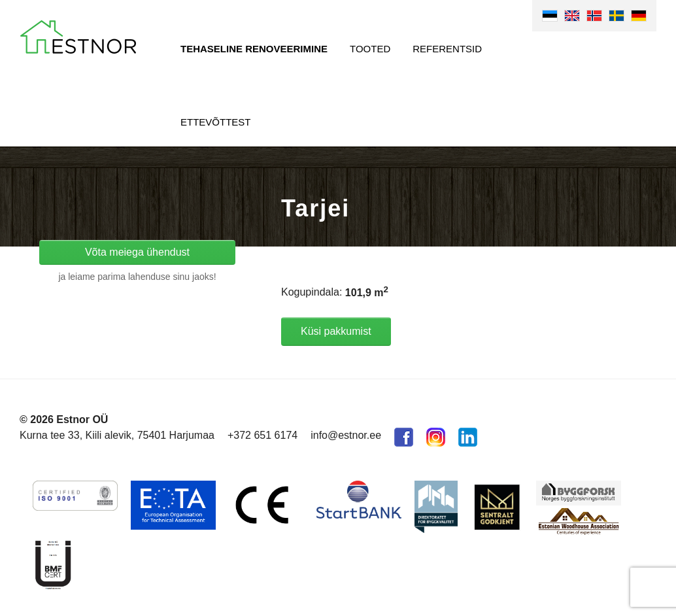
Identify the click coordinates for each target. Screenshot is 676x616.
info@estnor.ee (346, 435)
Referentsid (447, 49)
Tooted (370, 49)
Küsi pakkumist (336, 331)
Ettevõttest (216, 122)
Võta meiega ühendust (137, 252)
